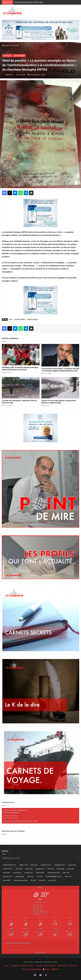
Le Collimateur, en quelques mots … (22, 966)
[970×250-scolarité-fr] (40, 30)
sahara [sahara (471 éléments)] (7, 880)
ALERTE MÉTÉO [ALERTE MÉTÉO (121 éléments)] (10, 865)
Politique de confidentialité (31, 969)
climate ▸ (40, 952)
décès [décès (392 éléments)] (29, 869)
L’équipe (39, 966)
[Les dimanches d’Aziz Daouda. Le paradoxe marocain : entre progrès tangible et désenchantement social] (60, 355)
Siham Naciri (9, 75)
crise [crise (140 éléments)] (19, 869)
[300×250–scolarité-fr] (40, 213)
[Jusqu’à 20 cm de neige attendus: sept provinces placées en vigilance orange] (60, 388)
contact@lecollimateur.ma (18, 810)
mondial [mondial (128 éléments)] (29, 873)
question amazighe (32, 319)
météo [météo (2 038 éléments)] (40, 873)
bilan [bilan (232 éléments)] (34, 865)
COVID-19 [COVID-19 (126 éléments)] (8, 869)
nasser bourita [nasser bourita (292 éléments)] (54, 873)
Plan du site (74, 966)
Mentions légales (49, 966)
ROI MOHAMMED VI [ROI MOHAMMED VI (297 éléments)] (54, 877)
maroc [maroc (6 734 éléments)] (17, 873)
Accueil (6, 45)
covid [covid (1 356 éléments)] (72, 865)
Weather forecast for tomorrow (18, 943)
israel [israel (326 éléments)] (6, 873)
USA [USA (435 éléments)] (42, 880)
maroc (11, 319)
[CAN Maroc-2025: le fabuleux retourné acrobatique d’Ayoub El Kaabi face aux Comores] (21, 355)
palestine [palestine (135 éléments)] (7, 877)
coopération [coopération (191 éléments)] (60, 865)
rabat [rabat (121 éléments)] (31, 877)
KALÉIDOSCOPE (19, 56)
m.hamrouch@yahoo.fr (11, 813)
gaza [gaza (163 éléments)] (71, 869)
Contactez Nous (63, 966)
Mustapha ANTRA (20, 319)
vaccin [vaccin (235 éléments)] (52, 880)
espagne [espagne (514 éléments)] (40, 869)
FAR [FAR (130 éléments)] (50, 869)
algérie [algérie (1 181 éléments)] (23, 865)
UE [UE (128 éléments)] (33, 880)
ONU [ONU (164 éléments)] (66, 873)
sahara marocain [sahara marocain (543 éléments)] (21, 880)
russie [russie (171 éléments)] (68, 877)
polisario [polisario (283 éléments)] (20, 877)
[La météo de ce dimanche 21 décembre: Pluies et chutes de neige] (21, 388)
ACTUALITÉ (15, 45)
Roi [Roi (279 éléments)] (40, 877)
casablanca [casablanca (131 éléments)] (46, 865)
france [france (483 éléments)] (60, 869)
